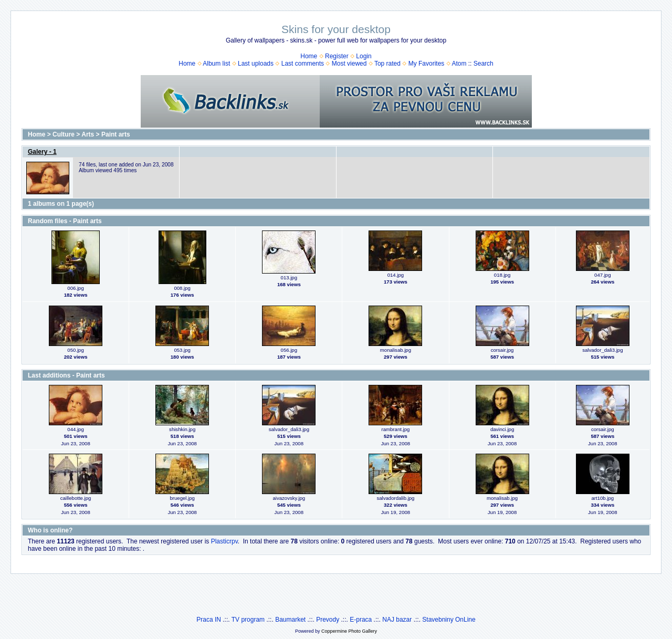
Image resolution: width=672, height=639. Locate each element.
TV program (248, 620)
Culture (64, 134)
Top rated (387, 64)
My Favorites (427, 64)
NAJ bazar (397, 620)
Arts (88, 134)
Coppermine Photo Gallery (349, 631)
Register (337, 56)
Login (364, 56)
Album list (216, 64)
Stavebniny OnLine (449, 620)
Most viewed (349, 64)
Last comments (303, 64)
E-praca (361, 620)
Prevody (328, 620)
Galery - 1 (42, 152)
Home (309, 56)
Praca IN (209, 620)
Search (484, 64)
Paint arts (116, 134)
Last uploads (256, 64)
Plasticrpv (224, 541)
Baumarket (290, 620)
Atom (459, 64)
